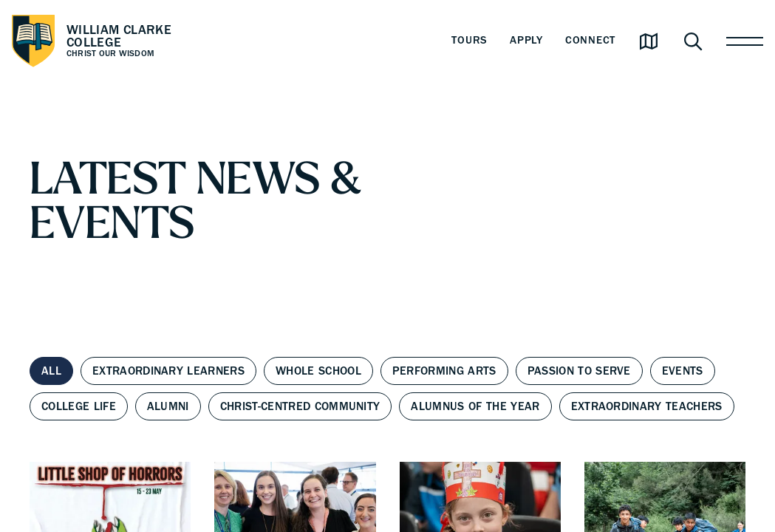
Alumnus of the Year (475, 406)
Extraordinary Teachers (647, 406)
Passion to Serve (579, 371)
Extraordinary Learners (168, 371)
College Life (79, 406)
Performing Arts (444, 371)
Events (683, 371)
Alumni (168, 406)
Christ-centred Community (300, 406)
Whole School (318, 371)
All (51, 371)
